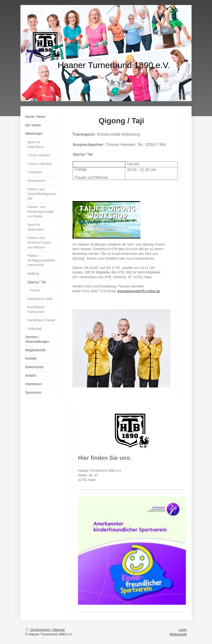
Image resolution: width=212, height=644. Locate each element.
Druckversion (38, 630)
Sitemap (59, 630)
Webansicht (178, 634)
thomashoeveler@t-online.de (139, 291)
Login (183, 630)
